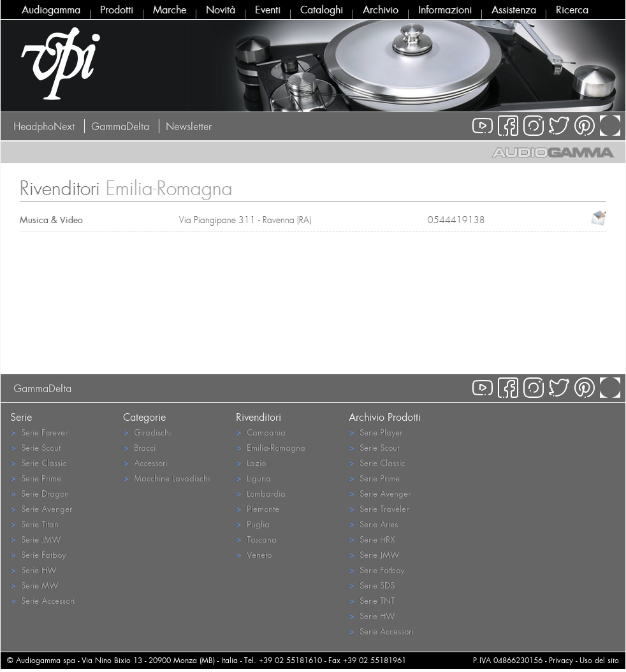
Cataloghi (322, 10)
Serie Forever (39, 432)
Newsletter (189, 126)
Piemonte (258, 508)
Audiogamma (51, 10)
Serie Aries (373, 524)
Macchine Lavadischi (166, 478)
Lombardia (261, 493)
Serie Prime (36, 478)
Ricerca (572, 10)
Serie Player (375, 432)
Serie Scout (35, 447)
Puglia (253, 524)
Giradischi (147, 432)
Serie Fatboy (38, 554)
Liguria (253, 478)
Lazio (251, 463)
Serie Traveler (379, 508)
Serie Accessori (42, 600)
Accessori (145, 463)
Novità (221, 10)
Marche (170, 10)
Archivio (381, 10)
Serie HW (33, 570)
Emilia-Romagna (271, 447)
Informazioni (445, 10)
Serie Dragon (40, 493)
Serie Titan (34, 524)
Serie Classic (38, 463)
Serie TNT (372, 600)
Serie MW (34, 585)
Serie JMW (35, 539)
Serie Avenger (41, 508)
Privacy (561, 660)
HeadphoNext (44, 126)
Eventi (268, 10)
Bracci (139, 447)
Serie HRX (372, 539)
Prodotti (117, 10)
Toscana (256, 539)
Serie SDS (372, 585)
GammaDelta (120, 126)
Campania (261, 432)
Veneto (254, 554)
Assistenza (514, 10)
